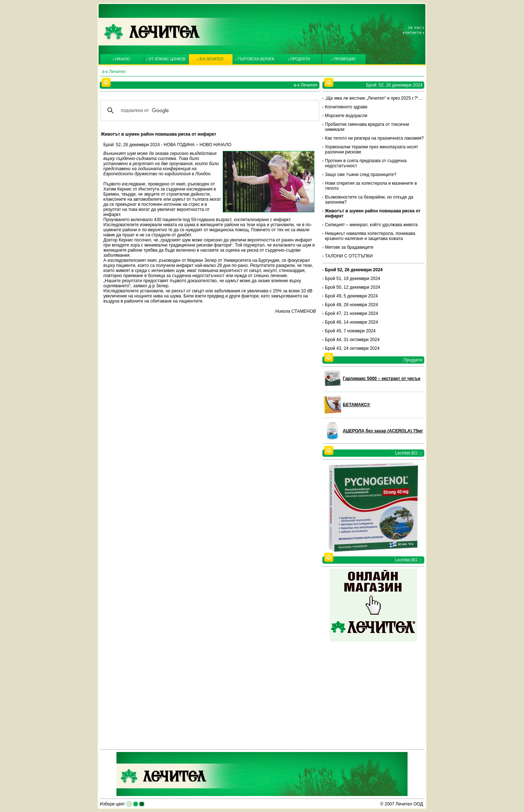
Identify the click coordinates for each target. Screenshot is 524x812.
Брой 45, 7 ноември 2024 (350, 331)
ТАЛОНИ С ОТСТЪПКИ (349, 256)
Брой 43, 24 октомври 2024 (352, 348)
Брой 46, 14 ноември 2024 (352, 322)
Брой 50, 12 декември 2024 (353, 287)
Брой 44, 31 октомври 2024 (352, 340)
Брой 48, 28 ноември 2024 (352, 305)
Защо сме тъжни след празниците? (361, 175)
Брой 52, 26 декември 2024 (354, 270)
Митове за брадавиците (349, 247)
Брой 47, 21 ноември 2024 (352, 313)
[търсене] (209, 111)
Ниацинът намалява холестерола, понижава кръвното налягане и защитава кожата (370, 236)
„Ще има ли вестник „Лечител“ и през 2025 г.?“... (373, 98)
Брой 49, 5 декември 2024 (351, 296)
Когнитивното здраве (346, 107)
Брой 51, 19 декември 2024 (353, 279)
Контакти (412, 32)
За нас (415, 27)
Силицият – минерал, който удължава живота (371, 225)
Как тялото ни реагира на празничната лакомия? (374, 138)
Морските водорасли (346, 116)
